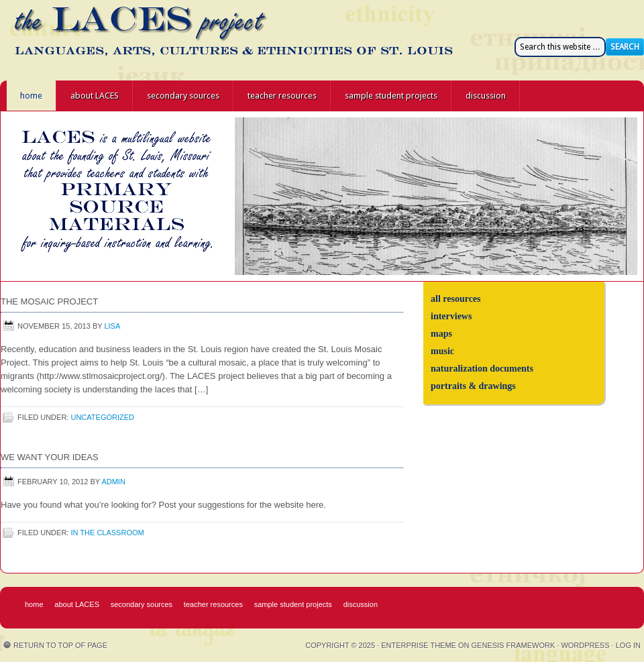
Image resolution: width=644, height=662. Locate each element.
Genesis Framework (514, 645)
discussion (486, 96)
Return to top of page (60, 645)
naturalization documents (482, 369)
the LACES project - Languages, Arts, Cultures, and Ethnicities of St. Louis (121, 40)
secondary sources (183, 96)
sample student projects (391, 96)
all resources (456, 299)
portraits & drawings (473, 386)
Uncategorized (102, 417)
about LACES (95, 96)
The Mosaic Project (49, 301)
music (442, 351)
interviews (451, 316)
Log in (628, 645)
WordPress (585, 645)
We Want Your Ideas (50, 457)
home (31, 96)
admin (113, 482)
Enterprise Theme (419, 645)
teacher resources (282, 96)
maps (441, 334)
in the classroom (107, 533)
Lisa (112, 326)
